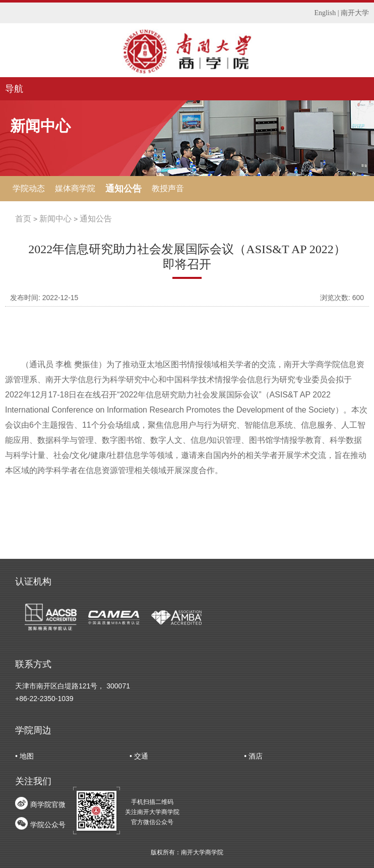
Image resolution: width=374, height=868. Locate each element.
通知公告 (123, 189)
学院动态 (29, 188)
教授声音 (168, 188)
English (325, 13)
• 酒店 (253, 756)
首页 (23, 219)
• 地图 (24, 756)
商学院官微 (48, 804)
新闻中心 (55, 219)
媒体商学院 (75, 188)
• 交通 (139, 756)
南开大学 (355, 13)
